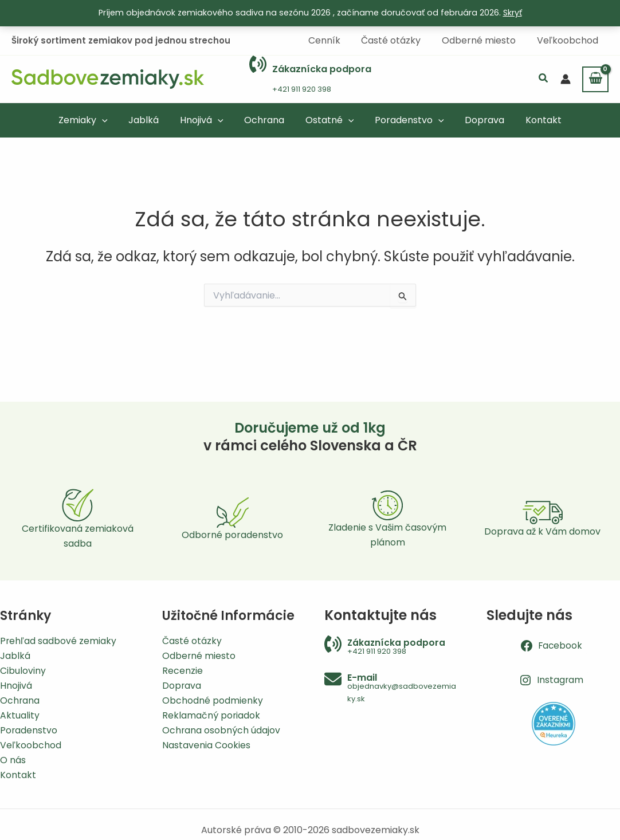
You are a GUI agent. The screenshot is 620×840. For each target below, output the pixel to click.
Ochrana (20, 699)
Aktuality (20, 714)
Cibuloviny (23, 669)
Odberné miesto (199, 654)
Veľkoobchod (31, 745)
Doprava (182, 684)
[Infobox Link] (310, 79)
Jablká (15, 654)
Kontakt (18, 775)
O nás (13, 759)
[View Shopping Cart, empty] (595, 78)
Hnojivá (16, 684)
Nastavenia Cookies (206, 745)
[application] (111, 119)
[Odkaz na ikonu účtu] (566, 78)
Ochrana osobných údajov (221, 730)
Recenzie (183, 669)
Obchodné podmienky (213, 699)
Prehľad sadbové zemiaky (58, 639)
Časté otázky (192, 639)
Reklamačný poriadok (211, 714)
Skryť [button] (513, 13)
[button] (544, 79)
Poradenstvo (29, 730)
